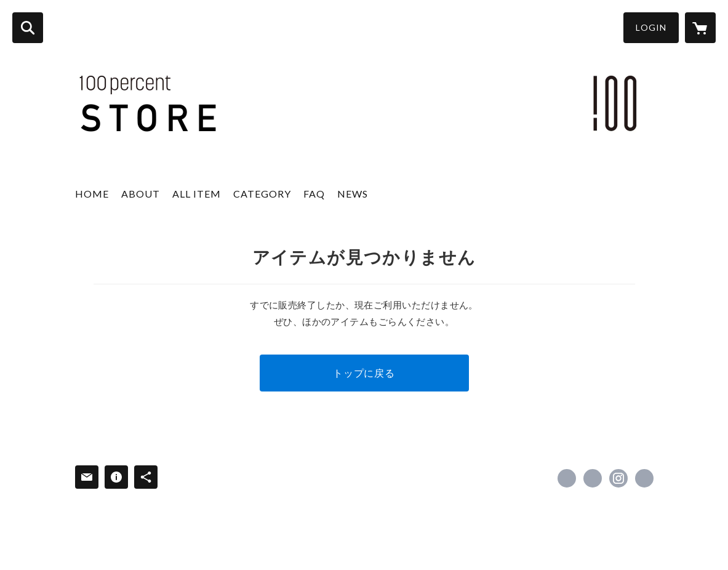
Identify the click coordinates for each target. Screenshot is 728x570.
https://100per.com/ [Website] (644, 478)
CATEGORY (262, 194)
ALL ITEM (197, 194)
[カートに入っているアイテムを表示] (700, 28)
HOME (92, 194)
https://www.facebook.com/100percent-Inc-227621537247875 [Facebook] (567, 478)
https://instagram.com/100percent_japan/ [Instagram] (618, 478)
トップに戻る (364, 373)
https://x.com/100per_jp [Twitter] (593, 478)
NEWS (353, 194)
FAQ (314, 194)
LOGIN (651, 27)
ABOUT (141, 194)
